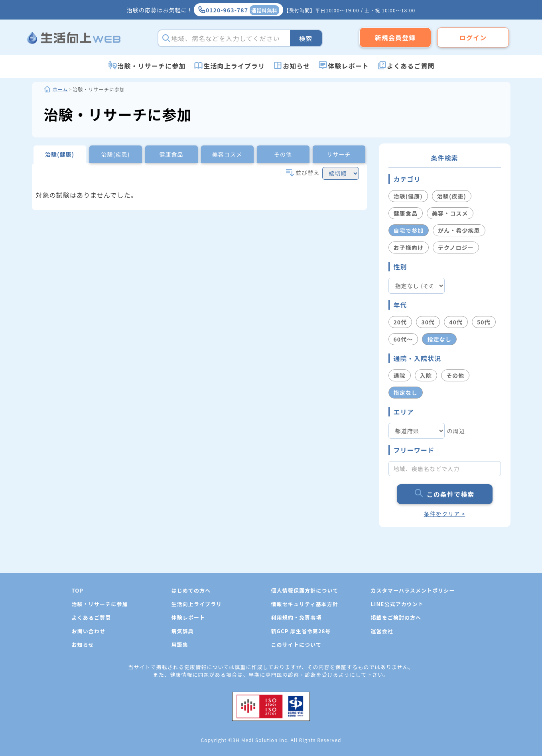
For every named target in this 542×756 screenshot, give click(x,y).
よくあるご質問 (411, 66)
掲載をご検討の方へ (396, 618)
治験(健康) (408, 196)
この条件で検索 (445, 494)
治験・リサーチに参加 (151, 66)
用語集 (180, 645)
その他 (455, 375)
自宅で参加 (409, 230)
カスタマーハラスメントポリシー (413, 590)
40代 (456, 322)
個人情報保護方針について (305, 590)
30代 (428, 322)
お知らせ (296, 66)
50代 (484, 322)
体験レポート (348, 66)
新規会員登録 (395, 37)
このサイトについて (297, 645)
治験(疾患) (452, 196)
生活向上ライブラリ (234, 66)
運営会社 (382, 631)
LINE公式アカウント (397, 604)
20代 (400, 322)
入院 (426, 375)
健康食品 (406, 213)
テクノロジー (456, 247)
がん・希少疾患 (459, 230)
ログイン (473, 37)
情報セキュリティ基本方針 (305, 604)
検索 (305, 38)
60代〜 (403, 339)
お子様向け (409, 247)
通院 (400, 375)
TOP (78, 590)
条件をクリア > (445, 514)
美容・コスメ (450, 213)
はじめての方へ (191, 590)
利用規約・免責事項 (297, 618)
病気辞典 (183, 631)
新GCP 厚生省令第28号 (301, 631)
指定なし (439, 339)
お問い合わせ (89, 631)
